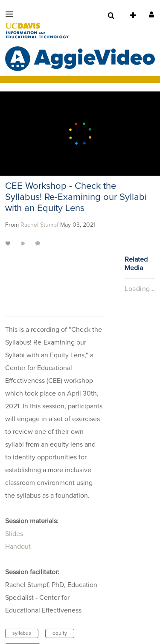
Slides (14, 534)
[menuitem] (111, 16)
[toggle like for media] (9, 243)
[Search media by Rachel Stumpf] (39, 225)
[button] (12, 14)
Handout (18, 547)
